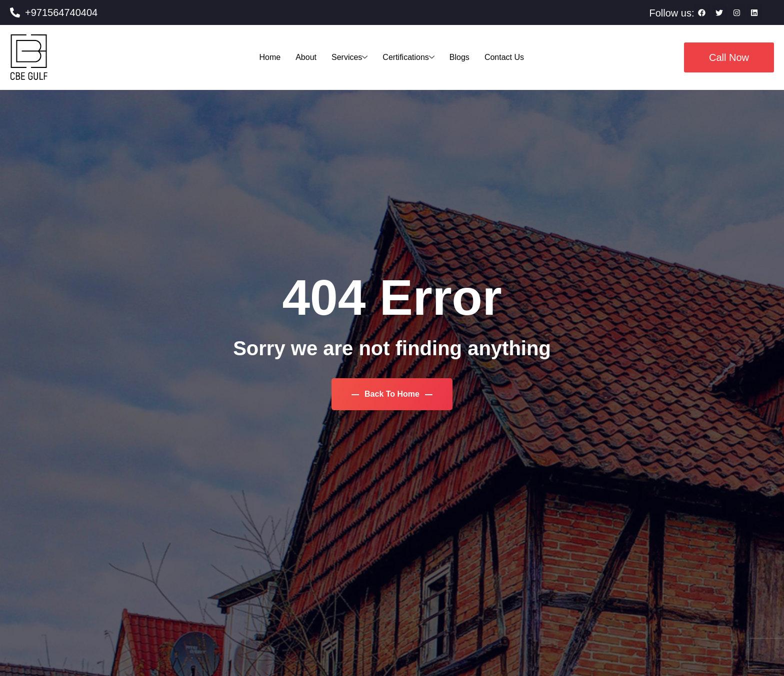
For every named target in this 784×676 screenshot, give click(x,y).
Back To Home (392, 394)
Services (349, 57)
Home (270, 57)
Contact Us (504, 57)
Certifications (408, 57)
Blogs (459, 57)
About (306, 57)
